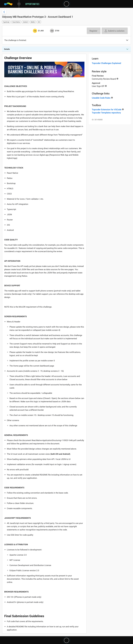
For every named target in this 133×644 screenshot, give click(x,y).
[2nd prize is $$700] (52, 31)
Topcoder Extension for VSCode (107, 109)
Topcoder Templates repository (106, 113)
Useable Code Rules (101, 98)
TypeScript (6, 22)
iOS (39, 22)
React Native (16, 22)
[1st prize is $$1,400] (35, 31)
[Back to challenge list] (4, 12)
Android (25, 22)
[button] (127, 40)
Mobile (33, 22)
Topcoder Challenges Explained (106, 63)
